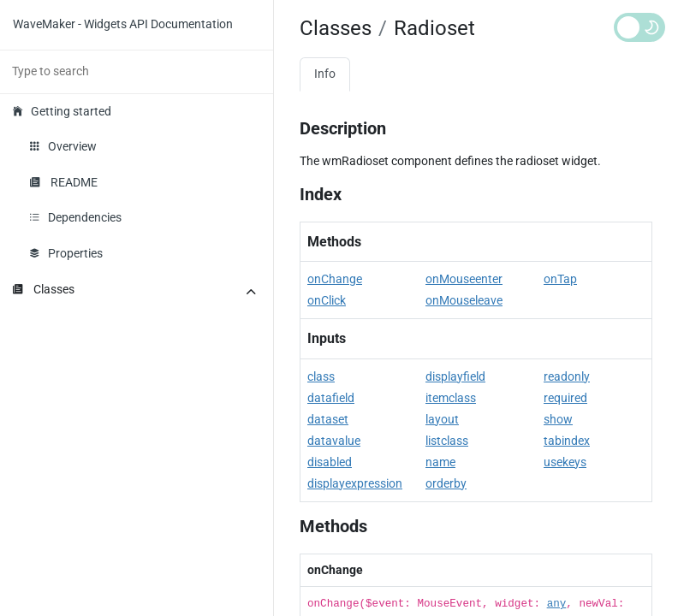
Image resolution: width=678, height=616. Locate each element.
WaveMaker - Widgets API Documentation (123, 24)
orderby (446, 484)
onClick (327, 301)
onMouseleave (464, 301)
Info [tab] (325, 74)
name (440, 462)
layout (442, 420)
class (321, 377)
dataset (328, 420)
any (557, 604)
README (64, 183)
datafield (331, 398)
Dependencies (76, 218)
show (558, 420)
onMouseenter (464, 279)
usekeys (565, 462)
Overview (63, 147)
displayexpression (355, 484)
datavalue (334, 441)
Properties (66, 254)
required (565, 398)
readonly (567, 377)
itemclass (451, 398)
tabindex (567, 441)
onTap (560, 279)
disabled (330, 462)
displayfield (455, 377)
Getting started (62, 112)
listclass (447, 441)
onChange (335, 279)
